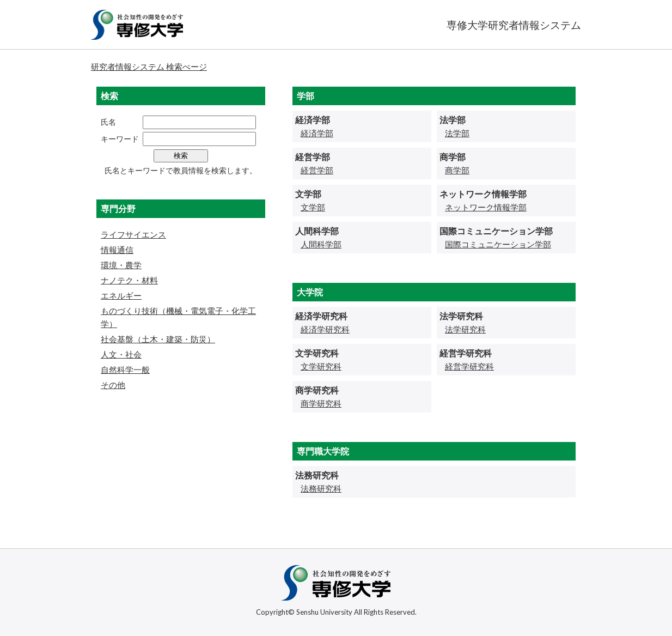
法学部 (457, 133)
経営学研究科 (469, 366)
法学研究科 (465, 329)
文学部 (313, 207)
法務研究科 (321, 488)
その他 (113, 385)
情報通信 (117, 250)
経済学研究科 (325, 329)
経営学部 (317, 170)
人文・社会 (121, 354)
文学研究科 (321, 366)
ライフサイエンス (133, 234)
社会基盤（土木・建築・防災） (158, 339)
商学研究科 (321, 403)
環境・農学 (121, 265)
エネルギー (121, 295)
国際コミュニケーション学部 (498, 244)
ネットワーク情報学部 (486, 207)
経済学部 (317, 133)
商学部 (457, 170)
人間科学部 (321, 244)
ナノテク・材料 (129, 280)
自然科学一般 (125, 370)
